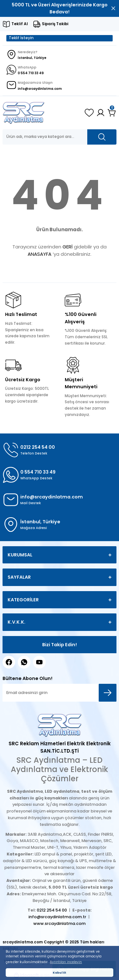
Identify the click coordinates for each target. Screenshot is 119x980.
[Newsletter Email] (60, 693)
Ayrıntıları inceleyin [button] (66, 962)
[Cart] (112, 113)
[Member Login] (101, 113)
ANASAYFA (40, 254)
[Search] (60, 137)
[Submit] (108, 693)
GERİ (68, 247)
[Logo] (24, 113)
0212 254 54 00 (52, 910)
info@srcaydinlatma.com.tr (57, 917)
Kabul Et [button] (60, 973)
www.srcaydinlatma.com (60, 923)
